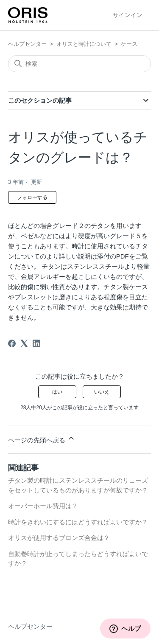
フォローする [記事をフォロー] (32, 197)
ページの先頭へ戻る (42, 439)
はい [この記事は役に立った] (57, 392)
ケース (129, 44)
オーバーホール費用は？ (43, 506)
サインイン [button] (128, 15)
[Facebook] (12, 343)
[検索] (80, 64)
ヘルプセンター (27, 44)
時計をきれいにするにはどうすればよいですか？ (78, 522)
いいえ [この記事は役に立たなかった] (102, 392)
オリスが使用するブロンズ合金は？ (59, 538)
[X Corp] (24, 343)
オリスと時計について (84, 44)
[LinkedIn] (36, 343)
